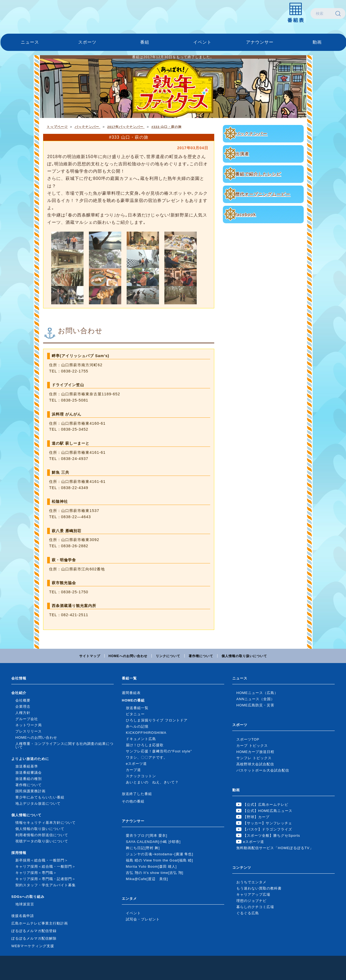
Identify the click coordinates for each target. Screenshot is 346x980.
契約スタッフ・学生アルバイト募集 (46, 885)
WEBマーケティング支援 (33, 946)
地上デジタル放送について (38, 803)
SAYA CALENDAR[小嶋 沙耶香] (153, 842)
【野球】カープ (256, 817)
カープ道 (133, 770)
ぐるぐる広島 (248, 913)
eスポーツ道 (136, 764)
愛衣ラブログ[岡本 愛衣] (147, 836)
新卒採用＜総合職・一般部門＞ (42, 860)
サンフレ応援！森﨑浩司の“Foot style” (159, 751)
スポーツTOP (248, 739)
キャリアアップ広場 (253, 894)
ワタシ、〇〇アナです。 (147, 757)
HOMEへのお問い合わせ (128, 656)
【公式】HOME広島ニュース (268, 811)
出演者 (242, 154)
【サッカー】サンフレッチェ (268, 823)
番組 (145, 42)
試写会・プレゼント (143, 919)
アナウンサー (260, 42)
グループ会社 (27, 719)
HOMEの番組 (133, 700)
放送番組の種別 (29, 779)
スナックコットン (141, 776)
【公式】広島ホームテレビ (266, 805)
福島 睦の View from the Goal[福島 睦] (159, 860)
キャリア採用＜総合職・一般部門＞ (46, 866)
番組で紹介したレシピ (258, 174)
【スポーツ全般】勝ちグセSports (272, 836)
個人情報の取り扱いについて (244, 656)
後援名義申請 (23, 916)
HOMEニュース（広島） (257, 693)
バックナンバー (251, 134)
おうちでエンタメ (251, 882)
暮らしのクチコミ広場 (255, 907)
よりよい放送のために (30, 759)
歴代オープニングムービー (263, 194)
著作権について (201, 656)
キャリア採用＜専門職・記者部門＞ (46, 879)
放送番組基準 (27, 766)
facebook (245, 215)
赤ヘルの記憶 (137, 726)
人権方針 (23, 713)
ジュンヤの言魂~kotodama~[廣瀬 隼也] (160, 854)
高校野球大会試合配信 (255, 764)
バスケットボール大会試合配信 (263, 770)
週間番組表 (131, 693)
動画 (317, 42)
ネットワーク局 (29, 725)
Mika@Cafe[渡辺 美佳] (147, 879)
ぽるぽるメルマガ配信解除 (34, 938)
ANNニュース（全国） (255, 699)
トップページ (57, 127)
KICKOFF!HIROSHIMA (146, 733)
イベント (202, 42)
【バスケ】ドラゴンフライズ (268, 829)
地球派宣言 (25, 904)
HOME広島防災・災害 (255, 705)
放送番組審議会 (29, 773)
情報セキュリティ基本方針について (46, 823)
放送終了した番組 (137, 794)
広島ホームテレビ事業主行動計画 (40, 923)
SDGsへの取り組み (28, 897)
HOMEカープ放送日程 (255, 752)
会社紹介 (19, 693)
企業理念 (23, 707)
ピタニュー (135, 714)
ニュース (30, 42)
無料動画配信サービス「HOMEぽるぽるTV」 (275, 848)
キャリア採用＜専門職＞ (36, 873)
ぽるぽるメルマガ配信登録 (34, 931)
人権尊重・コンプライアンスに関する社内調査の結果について (64, 745)
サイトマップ (90, 656)
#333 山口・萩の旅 (167, 127)
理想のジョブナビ (251, 901)
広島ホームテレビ (29, 13)
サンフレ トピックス (254, 758)
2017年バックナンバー (126, 127)
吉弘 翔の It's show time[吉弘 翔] (155, 873)
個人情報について (26, 815)
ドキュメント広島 (141, 739)
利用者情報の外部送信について (42, 835)
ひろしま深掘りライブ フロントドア (157, 720)
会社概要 (23, 700)
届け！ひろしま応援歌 (145, 745)
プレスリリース (29, 731)
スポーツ (87, 42)
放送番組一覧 (137, 708)
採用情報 (19, 853)
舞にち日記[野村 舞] (143, 848)
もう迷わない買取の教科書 (259, 888)
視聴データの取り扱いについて (42, 841)
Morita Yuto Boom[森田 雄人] (151, 866)
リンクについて (168, 656)
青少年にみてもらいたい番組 (40, 797)
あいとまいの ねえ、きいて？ (152, 782)
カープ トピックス (252, 746)
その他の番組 (133, 801)
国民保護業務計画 (30, 791)
